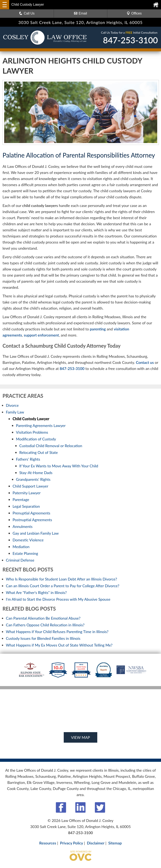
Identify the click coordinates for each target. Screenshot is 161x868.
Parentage (21, 500)
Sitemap (115, 843)
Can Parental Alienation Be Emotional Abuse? (43, 618)
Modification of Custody (36, 439)
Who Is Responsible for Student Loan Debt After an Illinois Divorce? (61, 579)
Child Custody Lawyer (31, 419)
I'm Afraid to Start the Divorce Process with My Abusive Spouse (58, 599)
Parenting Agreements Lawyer (41, 425)
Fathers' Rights (28, 459)
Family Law (15, 412)
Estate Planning (25, 553)
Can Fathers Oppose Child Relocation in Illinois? (45, 625)
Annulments (23, 526)
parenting (98, 329)
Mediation (21, 547)
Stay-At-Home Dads (36, 473)
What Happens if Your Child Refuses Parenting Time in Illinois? (57, 632)
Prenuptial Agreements (31, 513)
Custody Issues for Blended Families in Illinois (43, 638)
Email (80, 13)
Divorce (12, 405)
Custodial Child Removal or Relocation (51, 446)
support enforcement (42, 335)
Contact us (145, 362)
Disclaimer (96, 843)
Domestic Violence (28, 540)
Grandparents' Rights (33, 479)
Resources (48, 843)
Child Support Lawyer (30, 486)
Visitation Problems (32, 432)
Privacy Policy (71, 843)
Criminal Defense (20, 560)
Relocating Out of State (39, 452)
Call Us (27, 13)
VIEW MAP (80, 737)
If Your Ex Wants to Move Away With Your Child (59, 466)
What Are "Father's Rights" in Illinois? (36, 592)
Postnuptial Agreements (32, 520)
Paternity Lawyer (27, 493)
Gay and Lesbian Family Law (36, 533)
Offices (134, 13)
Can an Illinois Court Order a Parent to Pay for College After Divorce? (63, 586)
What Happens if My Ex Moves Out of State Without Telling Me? (59, 645)
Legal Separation (26, 506)
